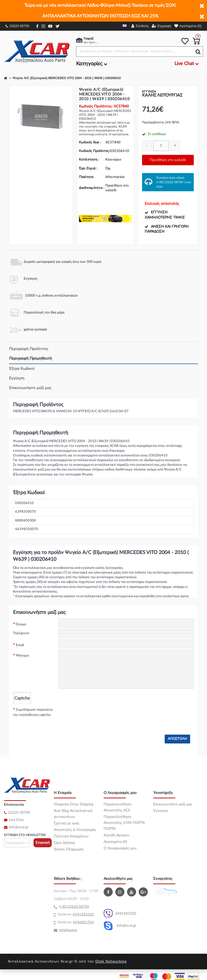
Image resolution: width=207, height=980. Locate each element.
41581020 (85, 915)
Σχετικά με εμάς (67, 823)
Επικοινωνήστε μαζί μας (30, 388)
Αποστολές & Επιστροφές (75, 830)
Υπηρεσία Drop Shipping (74, 804)
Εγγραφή (43, 843)
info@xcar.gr (19, 827)
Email (20, 645)
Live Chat (16, 820)
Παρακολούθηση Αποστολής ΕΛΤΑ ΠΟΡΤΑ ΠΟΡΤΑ (124, 823)
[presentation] (98, 714)
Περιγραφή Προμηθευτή (31, 358)
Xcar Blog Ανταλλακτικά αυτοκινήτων (73, 814)
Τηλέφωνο (21, 633)
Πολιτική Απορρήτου (71, 836)
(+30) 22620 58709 (170, 182)
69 (75, 915)
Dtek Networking (111, 962)
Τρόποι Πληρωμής (69, 849)
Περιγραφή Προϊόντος (29, 349)
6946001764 (83, 922)
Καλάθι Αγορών (116, 835)
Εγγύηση (17, 378)
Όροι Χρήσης (65, 843)
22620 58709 (17, 26)
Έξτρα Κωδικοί (22, 369)
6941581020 (120, 914)
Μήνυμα (22, 656)
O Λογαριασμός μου (120, 848)
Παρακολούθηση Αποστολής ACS (117, 807)
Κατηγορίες (92, 64)
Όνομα (21, 624)
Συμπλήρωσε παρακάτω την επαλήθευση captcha (33, 712)
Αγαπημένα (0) (115, 842)
